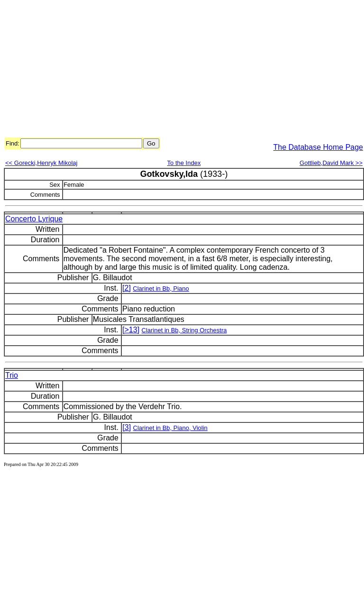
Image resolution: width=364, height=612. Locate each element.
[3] (127, 427)
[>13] (131, 330)
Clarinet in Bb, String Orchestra (184, 330)
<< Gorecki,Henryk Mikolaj (41, 163)
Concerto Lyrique (34, 219)
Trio (12, 375)
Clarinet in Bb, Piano (161, 288)
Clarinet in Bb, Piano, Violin (170, 428)
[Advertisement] (124, 70)
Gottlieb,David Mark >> (331, 163)
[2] (127, 288)
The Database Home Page (318, 147)
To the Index (184, 163)
